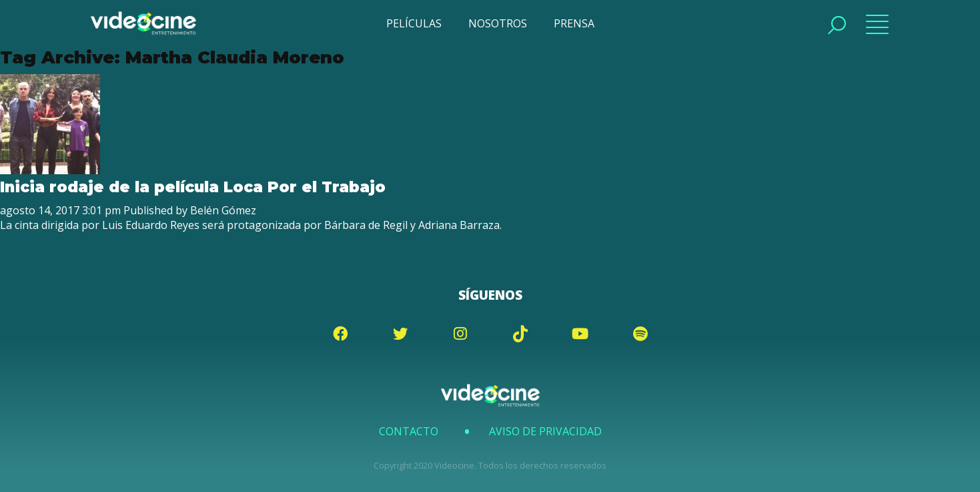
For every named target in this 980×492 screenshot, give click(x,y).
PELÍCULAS (414, 23)
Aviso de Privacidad (545, 431)
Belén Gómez (223, 210)
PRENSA (574, 23)
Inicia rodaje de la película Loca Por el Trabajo (193, 187)
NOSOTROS (498, 23)
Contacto (409, 431)
